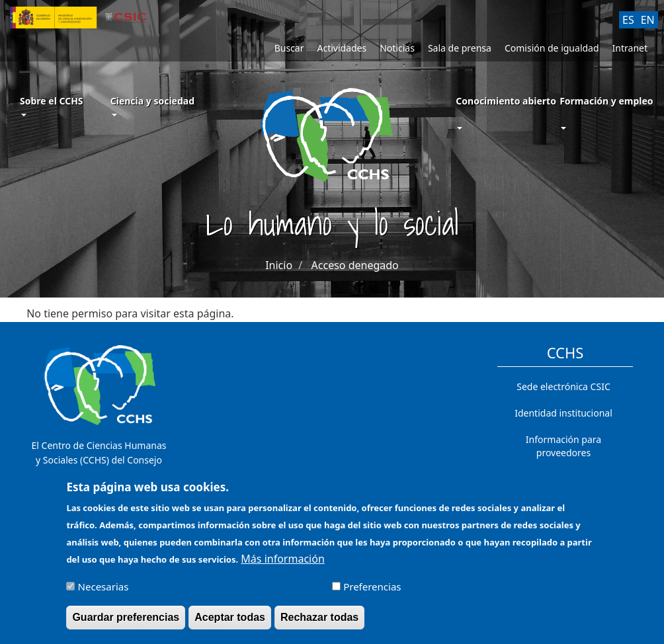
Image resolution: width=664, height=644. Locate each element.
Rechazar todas (319, 623)
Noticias (397, 48)
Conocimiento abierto (506, 101)
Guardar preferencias (126, 623)
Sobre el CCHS (52, 105)
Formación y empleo (606, 101)
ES (628, 20)
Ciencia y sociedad (152, 105)
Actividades (342, 48)
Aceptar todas (230, 623)
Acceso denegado (355, 265)
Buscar (289, 48)
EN (648, 20)
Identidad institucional (563, 413)
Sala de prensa (460, 48)
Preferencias (372, 592)
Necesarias (104, 592)
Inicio (279, 265)
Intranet (630, 48)
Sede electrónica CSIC (563, 386)
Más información (282, 564)
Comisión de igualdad (552, 48)
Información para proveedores (563, 446)
